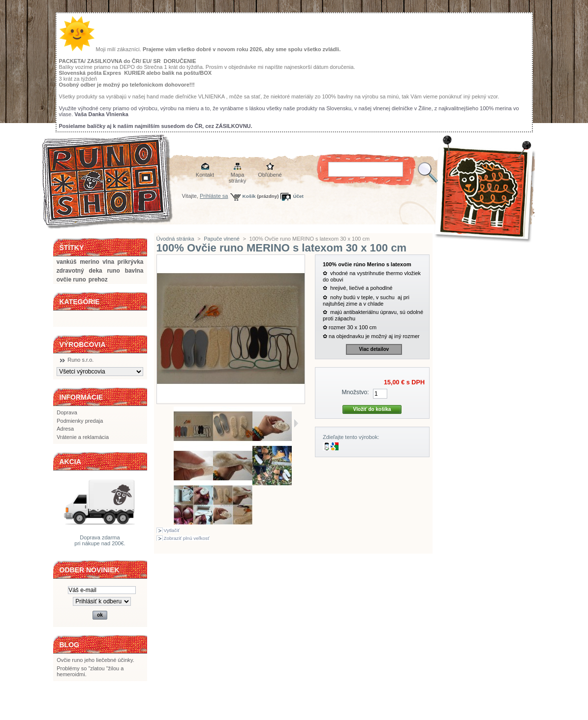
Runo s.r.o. (80, 360)
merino (90, 262)
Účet (298, 196)
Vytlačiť (172, 530)
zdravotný (70, 271)
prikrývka (131, 262)
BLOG (69, 645)
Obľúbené (270, 175)
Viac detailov (374, 349)
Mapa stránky (237, 175)
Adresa (65, 429)
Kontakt (205, 175)
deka (96, 271)
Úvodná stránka (175, 239)
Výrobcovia (83, 344)
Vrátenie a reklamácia (83, 437)
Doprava (67, 412)
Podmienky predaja (80, 421)
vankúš (67, 262)
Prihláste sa (214, 196)
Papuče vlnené (222, 239)
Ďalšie (296, 423)
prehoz (98, 280)
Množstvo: (356, 392)
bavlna (134, 271)
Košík (249, 196)
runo (113, 271)
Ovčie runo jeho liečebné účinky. (95, 660)
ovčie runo (71, 280)
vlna (108, 262)
